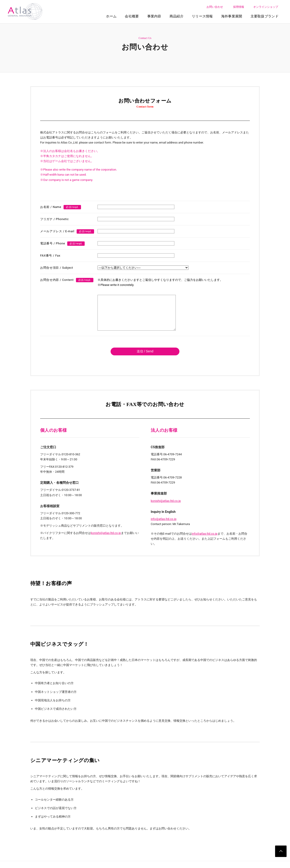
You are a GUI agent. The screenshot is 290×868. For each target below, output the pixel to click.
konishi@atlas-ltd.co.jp (106, 540)
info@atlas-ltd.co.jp (164, 526)
